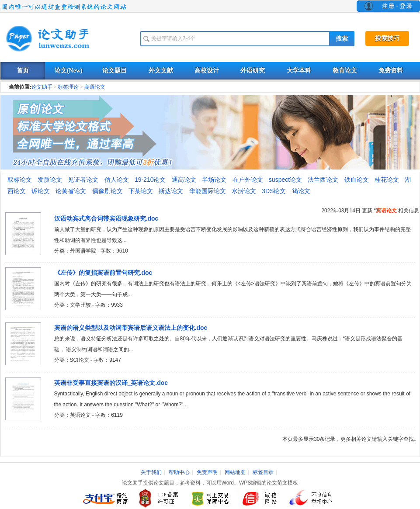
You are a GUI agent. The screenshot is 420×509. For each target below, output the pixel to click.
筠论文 (301, 191)
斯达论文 (171, 191)
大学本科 (299, 71)
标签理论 (68, 87)
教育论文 (345, 71)
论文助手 (42, 87)
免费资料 (391, 71)
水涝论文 (244, 191)
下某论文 (141, 191)
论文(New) (69, 71)
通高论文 (184, 180)
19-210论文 (150, 180)
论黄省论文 (71, 191)
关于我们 (151, 472)
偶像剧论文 (108, 191)
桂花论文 (387, 180)
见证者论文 (83, 180)
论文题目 (115, 71)
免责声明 (207, 472)
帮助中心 (179, 472)
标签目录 (263, 472)
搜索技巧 (387, 38)
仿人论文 (117, 180)
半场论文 (214, 180)
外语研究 (253, 71)
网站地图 (235, 472)
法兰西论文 (323, 180)
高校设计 (207, 71)
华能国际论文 (208, 191)
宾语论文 (95, 87)
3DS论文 (274, 191)
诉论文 (41, 191)
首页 (23, 71)
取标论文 (20, 180)
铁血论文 (357, 180)
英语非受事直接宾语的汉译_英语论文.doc (111, 383)
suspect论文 (285, 180)
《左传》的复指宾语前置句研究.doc (103, 273)
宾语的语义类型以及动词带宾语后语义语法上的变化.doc (131, 328)
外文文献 (161, 71)
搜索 (342, 39)
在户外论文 (248, 180)
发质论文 (50, 180)
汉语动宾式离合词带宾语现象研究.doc (106, 218)
